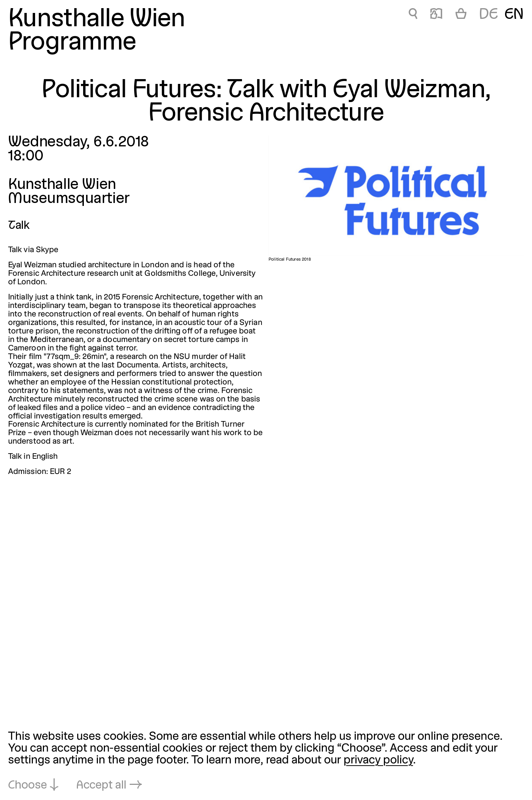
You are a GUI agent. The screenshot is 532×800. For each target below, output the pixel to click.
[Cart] (461, 15)
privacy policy (378, 760)
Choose (28, 786)
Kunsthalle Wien (97, 20)
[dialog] (266, 762)
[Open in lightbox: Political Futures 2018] (396, 196)
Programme (72, 43)
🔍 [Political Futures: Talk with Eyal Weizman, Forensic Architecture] (413, 15)
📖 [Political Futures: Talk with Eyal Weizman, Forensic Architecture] (436, 15)
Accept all (101, 786)
